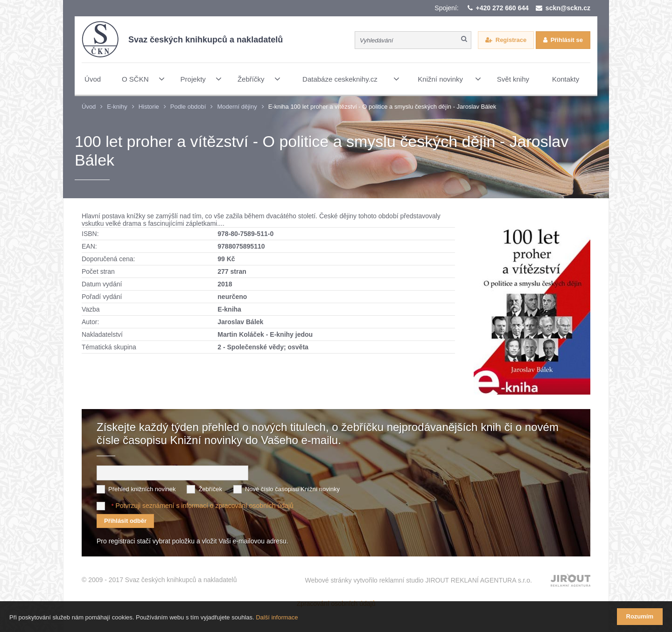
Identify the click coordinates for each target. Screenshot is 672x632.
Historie (149, 107)
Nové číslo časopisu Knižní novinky (292, 489)
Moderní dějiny (237, 107)
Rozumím (640, 616)
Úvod (89, 107)
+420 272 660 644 (502, 8)
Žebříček (210, 489)
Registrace (511, 40)
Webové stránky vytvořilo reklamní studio (418, 580)
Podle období (188, 107)
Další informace (277, 617)
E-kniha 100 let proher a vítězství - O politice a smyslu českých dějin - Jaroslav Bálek (382, 107)
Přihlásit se (567, 40)
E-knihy (117, 107)
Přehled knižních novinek (142, 489)
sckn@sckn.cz (568, 8)
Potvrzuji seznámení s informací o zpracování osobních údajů (204, 506)
